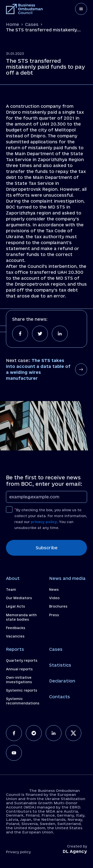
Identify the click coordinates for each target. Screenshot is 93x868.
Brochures (58, 606)
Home (13, 24)
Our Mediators (19, 598)
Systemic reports (22, 690)
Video (54, 598)
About (13, 578)
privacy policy (44, 522)
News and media (67, 578)
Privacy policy (18, 852)
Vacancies (15, 636)
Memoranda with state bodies (21, 617)
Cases (32, 24)
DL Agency (75, 851)
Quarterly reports (22, 660)
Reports (15, 649)
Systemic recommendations (23, 701)
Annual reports (19, 669)
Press (54, 615)
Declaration (62, 681)
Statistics (60, 665)
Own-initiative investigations (19, 680)
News (54, 590)
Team (11, 590)
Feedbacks (16, 628)
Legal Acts (15, 606)
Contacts (60, 697)
